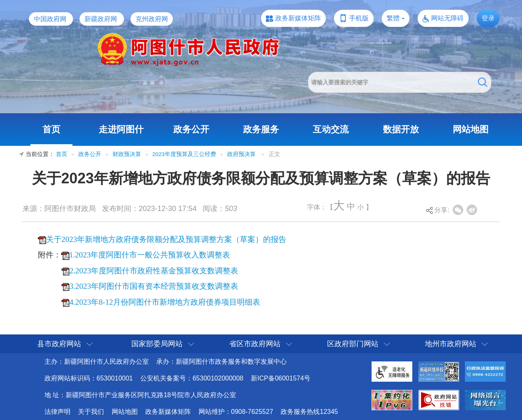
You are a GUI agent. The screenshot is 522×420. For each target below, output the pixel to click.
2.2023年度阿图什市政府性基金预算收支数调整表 (154, 271)
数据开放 (401, 129)
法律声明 (58, 412)
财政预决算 (127, 154)
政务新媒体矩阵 (298, 18)
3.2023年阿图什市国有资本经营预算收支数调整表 (154, 286)
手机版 (359, 18)
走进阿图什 (121, 129)
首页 (51, 129)
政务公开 (191, 129)
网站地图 (471, 129)
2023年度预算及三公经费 (184, 154)
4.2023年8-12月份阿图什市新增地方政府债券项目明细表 (165, 302)
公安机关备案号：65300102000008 (192, 378)
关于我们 (91, 412)
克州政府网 (152, 19)
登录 (488, 18)
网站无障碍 (447, 18)
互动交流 (331, 129)
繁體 (393, 18)
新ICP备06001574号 (281, 378)
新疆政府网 (101, 19)
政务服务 (261, 129)
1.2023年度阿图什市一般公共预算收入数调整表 (150, 255)
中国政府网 (50, 19)
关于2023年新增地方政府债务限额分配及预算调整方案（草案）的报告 (166, 239)
